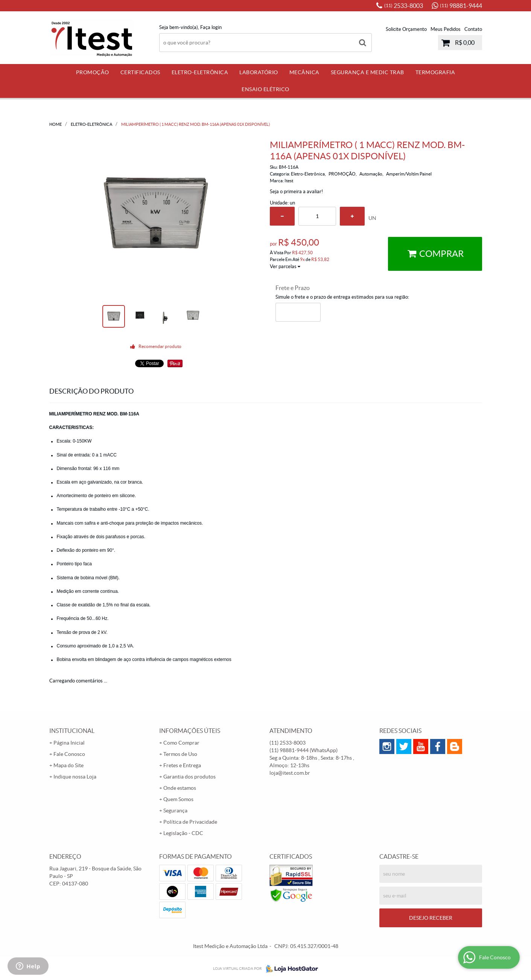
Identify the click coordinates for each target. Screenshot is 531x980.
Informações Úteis (190, 731)
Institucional (72, 731)
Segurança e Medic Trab (367, 72)
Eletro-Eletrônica (200, 72)
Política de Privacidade (190, 822)
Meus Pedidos (446, 29)
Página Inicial (69, 743)
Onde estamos (180, 788)
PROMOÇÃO (93, 72)
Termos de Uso (180, 754)
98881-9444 (461, 6)
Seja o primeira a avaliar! (296, 192)
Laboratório (259, 72)
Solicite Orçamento (406, 29)
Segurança (175, 811)
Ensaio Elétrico (265, 89)
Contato (473, 29)
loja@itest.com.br (290, 773)
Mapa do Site (68, 765)
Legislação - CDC (183, 833)
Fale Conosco (69, 754)
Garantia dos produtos (189, 777)
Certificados (140, 72)
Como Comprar (181, 743)
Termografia (435, 72)
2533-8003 (404, 6)
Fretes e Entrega (182, 765)
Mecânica (304, 72)
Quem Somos (178, 799)
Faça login (211, 27)
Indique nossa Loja (75, 777)
